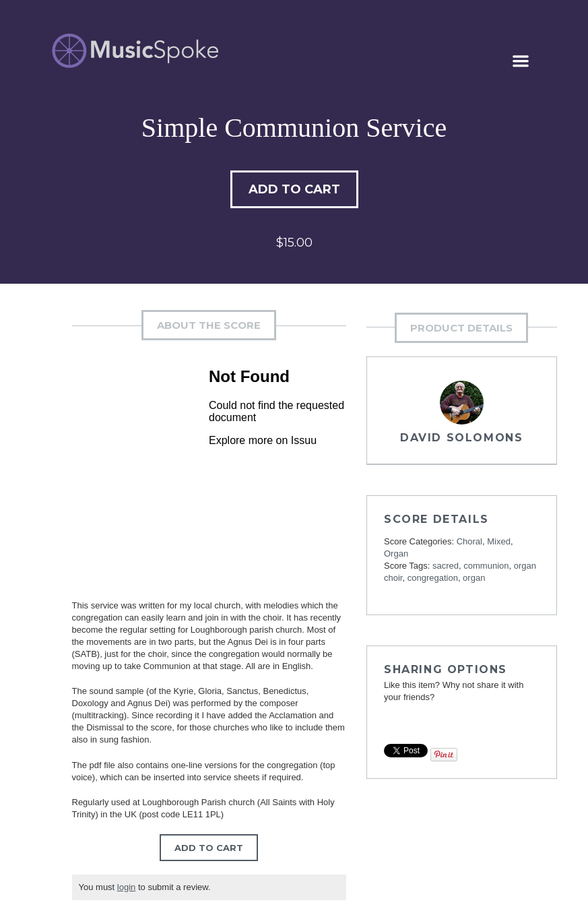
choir (393, 578)
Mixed (499, 541)
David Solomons (461, 438)
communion (486, 566)
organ (525, 566)
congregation (433, 578)
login (126, 887)
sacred (446, 566)
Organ (396, 554)
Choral (469, 541)
